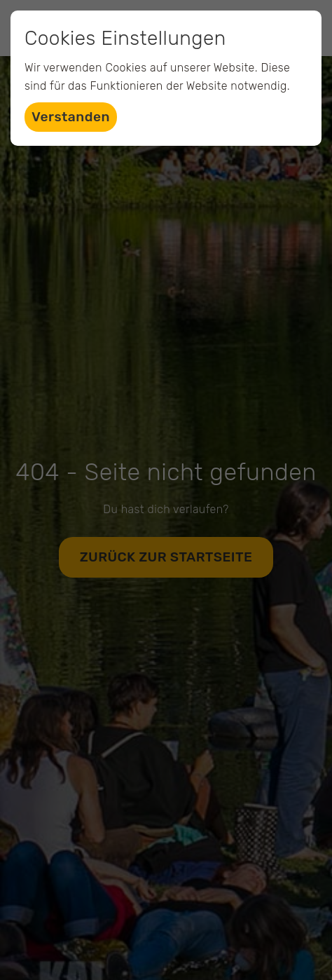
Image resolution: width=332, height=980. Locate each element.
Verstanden (71, 117)
